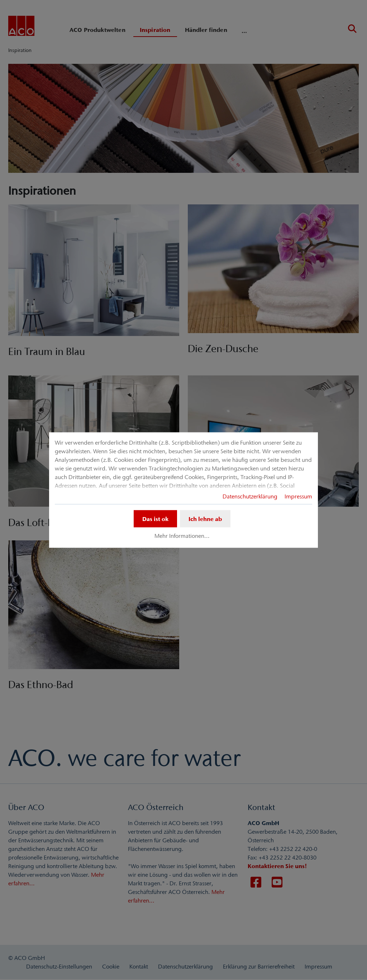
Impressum (298, 496)
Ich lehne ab (205, 519)
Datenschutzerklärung (250, 496)
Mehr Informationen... (182, 536)
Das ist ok (155, 519)
